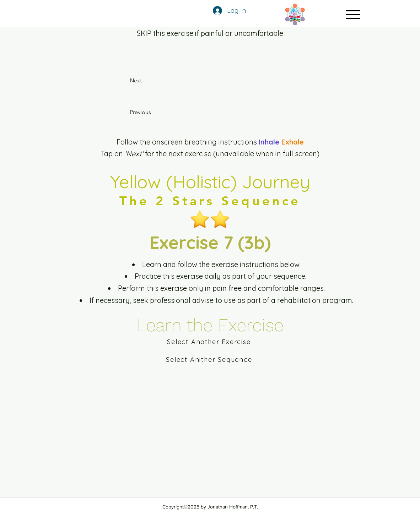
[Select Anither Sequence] (210, 359)
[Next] (144, 81)
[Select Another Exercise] (210, 342)
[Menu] (353, 14)
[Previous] (151, 112)
